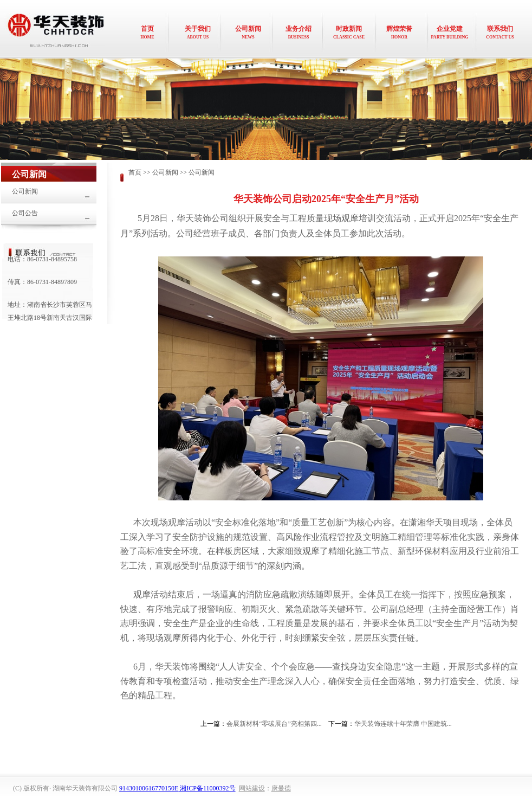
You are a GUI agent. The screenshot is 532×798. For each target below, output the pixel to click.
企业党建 (450, 32)
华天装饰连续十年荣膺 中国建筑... (403, 724)
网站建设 (252, 788)
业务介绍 (299, 32)
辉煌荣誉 (399, 32)
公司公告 (25, 213)
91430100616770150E (149, 788)
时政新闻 (349, 32)
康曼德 (281, 788)
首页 (147, 32)
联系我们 (500, 32)
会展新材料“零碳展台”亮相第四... (274, 724)
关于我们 (198, 32)
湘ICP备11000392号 (207, 788)
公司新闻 (248, 32)
